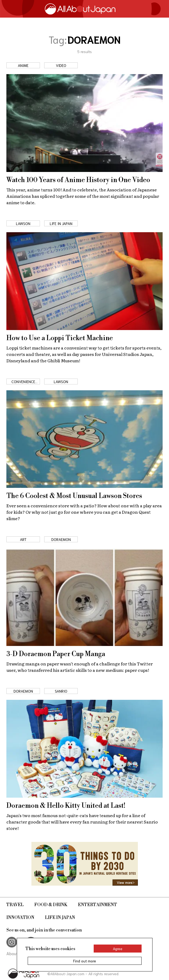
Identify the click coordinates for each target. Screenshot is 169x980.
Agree (118, 949)
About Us (15, 953)
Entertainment (98, 905)
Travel (15, 905)
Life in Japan (60, 918)
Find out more (85, 961)
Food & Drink (51, 905)
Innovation (20, 918)
